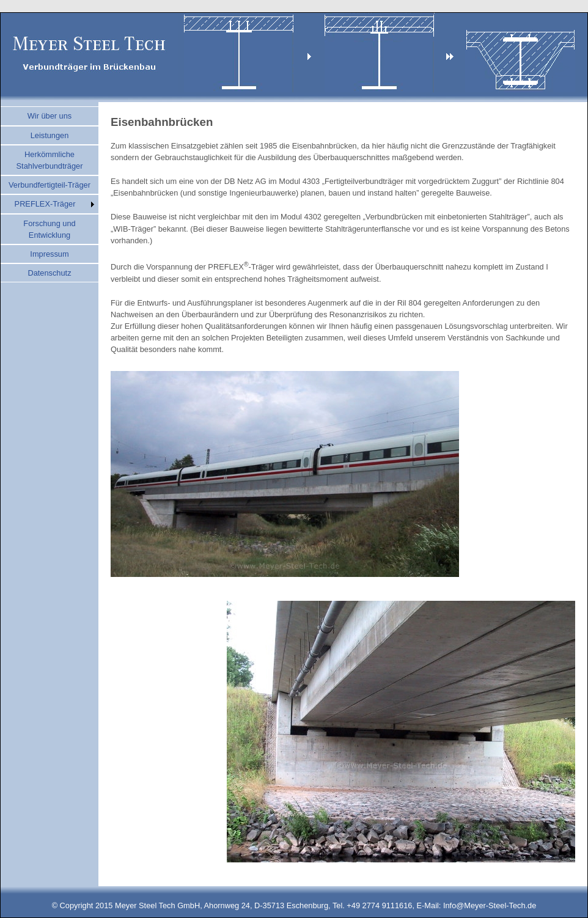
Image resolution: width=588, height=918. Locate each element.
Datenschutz (49, 273)
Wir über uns (50, 116)
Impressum (49, 254)
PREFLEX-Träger (45, 204)
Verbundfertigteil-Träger (50, 185)
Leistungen (50, 135)
